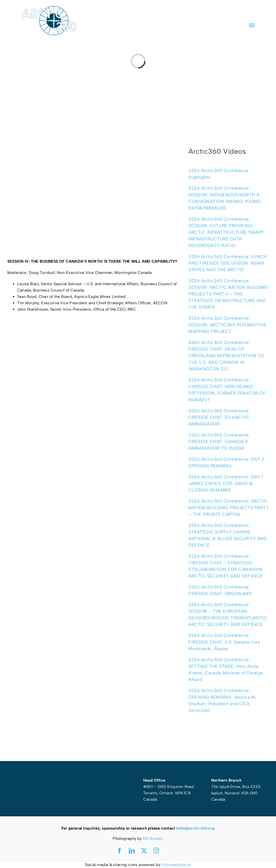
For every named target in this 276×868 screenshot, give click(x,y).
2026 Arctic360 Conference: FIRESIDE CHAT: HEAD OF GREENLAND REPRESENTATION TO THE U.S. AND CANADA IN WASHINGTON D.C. (226, 356)
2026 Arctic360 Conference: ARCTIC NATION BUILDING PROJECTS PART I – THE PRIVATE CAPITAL (228, 508)
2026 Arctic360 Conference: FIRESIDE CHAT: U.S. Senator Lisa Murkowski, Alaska (224, 642)
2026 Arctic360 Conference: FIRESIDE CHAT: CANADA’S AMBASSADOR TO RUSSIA (219, 442)
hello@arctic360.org (196, 828)
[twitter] (244, 12)
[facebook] (227, 12)
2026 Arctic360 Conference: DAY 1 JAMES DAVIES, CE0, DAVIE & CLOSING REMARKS (226, 483)
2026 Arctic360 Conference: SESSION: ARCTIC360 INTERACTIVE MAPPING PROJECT (227, 325)
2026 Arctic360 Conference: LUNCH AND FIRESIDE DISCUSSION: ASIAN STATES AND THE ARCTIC (228, 263)
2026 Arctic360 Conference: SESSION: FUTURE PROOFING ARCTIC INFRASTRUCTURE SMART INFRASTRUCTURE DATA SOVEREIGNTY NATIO (226, 232)
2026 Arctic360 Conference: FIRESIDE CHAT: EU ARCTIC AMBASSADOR (219, 417)
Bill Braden (153, 839)
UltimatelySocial (176, 865)
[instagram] (253, 12)
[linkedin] (235, 12)
